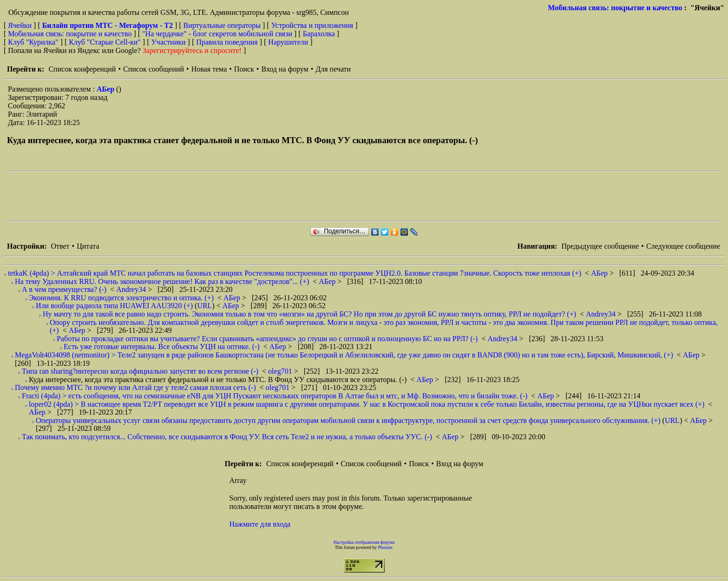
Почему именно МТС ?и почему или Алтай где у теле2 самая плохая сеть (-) (135, 387)
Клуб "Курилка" (33, 42)
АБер (106, 89)
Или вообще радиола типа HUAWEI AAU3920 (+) (114, 306)
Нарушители (288, 42)
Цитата (88, 246)
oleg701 (281, 371)
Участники (169, 42)
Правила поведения (227, 42)
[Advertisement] (175, 196)
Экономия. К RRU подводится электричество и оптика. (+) (121, 298)
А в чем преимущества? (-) (64, 289)
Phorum (385, 547)
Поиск (244, 69)
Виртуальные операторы (222, 25)
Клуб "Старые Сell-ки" (105, 42)
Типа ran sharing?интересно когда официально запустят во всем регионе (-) (140, 371)
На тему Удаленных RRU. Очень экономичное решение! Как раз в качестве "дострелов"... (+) (162, 281)
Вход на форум (285, 69)
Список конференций (82, 69)
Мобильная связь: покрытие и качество (615, 8)
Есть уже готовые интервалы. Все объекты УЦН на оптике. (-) (162, 347)
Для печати (333, 69)
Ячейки (21, 25)
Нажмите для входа (260, 524)
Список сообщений (154, 69)
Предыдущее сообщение (600, 246)
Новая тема (209, 69)
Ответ (60, 246)
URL (204, 306)
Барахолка (319, 34)
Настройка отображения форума (364, 542)
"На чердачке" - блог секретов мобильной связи (217, 34)
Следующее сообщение (683, 246)
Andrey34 (132, 289)
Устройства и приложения (312, 25)
